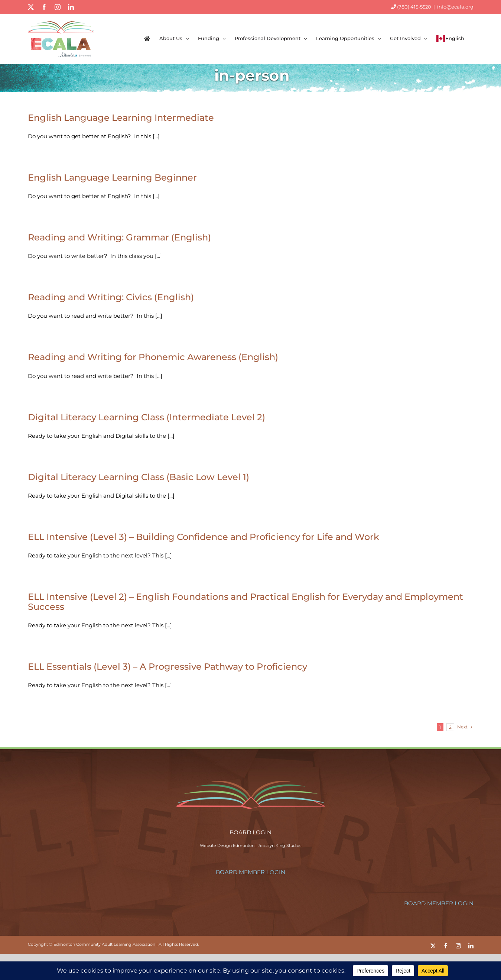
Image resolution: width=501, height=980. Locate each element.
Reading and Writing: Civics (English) (111, 297)
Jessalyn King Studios (279, 845)
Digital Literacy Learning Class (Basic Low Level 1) (139, 477)
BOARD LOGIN (250, 832)
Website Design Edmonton (227, 845)
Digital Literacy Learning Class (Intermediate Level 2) (147, 417)
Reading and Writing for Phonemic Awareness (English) (153, 357)
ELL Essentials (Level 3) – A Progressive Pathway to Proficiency (167, 667)
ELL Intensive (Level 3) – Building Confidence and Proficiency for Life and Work (204, 537)
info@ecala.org (455, 7)
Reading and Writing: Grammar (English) (119, 237)
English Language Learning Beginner (112, 177)
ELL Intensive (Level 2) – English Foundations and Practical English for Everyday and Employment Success (245, 602)
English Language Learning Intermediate (121, 118)
